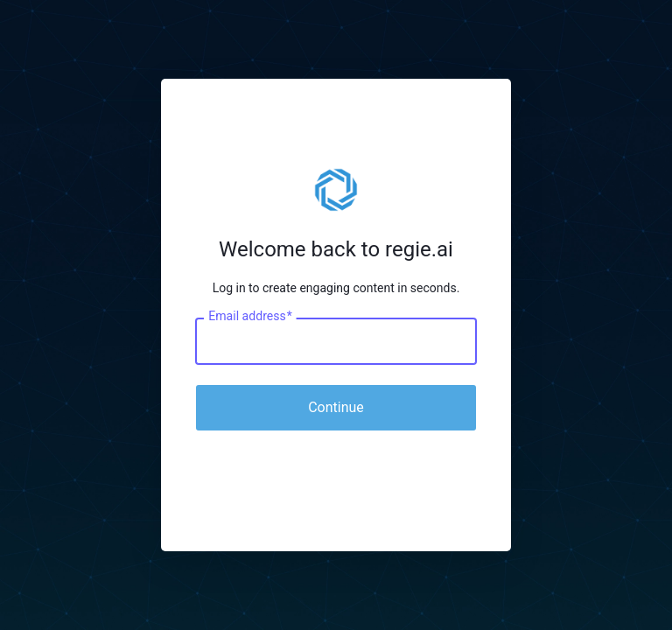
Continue (336, 407)
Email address (250, 317)
